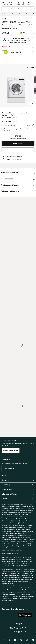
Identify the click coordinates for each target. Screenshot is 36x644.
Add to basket (18, 143)
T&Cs (14, 566)
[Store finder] (18, 3)
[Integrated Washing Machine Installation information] (33, 129)
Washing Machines (17, 14)
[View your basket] (29, 3)
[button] (33, 3)
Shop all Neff (30, 14)
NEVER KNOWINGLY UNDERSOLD (18, 628)
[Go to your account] (23, 3)
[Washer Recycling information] (33, 125)
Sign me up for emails (11, 450)
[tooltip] (33, 33)
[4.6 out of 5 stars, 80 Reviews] (9, 29)
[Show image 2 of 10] (34, 85)
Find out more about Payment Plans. (12, 550)
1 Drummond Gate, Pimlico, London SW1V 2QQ (19, 515)
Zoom (30, 68)
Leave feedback (8, 468)
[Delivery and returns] (18, 192)
